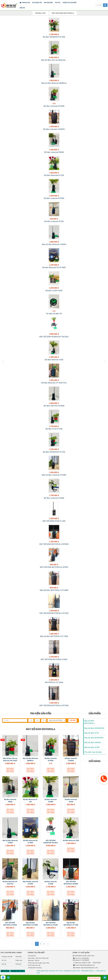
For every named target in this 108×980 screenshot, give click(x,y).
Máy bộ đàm (48, 3)
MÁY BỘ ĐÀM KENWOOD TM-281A (54, 337)
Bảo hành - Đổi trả (34, 960)
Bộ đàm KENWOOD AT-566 (54, 37)
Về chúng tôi (37, 3)
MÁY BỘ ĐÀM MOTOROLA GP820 (54, 567)
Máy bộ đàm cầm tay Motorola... (54, 60)
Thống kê (18, 964)
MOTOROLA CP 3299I (54, 682)
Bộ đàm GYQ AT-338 (54, 429)
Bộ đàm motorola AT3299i (54, 106)
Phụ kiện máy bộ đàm (93, 752)
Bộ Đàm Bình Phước (57, 971)
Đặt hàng (10, 769)
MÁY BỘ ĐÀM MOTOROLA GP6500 (54, 544)
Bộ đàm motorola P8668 (54, 152)
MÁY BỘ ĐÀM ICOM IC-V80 (54, 521)
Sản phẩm (19, 957)
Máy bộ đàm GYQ (91, 733)
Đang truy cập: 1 (18, 971)
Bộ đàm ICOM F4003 (54, 291)
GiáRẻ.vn (91, 971)
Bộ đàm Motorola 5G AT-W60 (54, 267)
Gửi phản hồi (94, 978)
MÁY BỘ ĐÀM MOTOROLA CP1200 (54, 613)
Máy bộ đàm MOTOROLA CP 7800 (54, 636)
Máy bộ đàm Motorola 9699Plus (54, 83)
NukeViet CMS (75, 971)
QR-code (5, 971)
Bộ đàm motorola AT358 (54, 221)
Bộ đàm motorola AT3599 (54, 198)
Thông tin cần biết (70, 3)
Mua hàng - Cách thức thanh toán (38, 958)
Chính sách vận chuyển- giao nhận (39, 963)
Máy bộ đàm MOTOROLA (89, 722)
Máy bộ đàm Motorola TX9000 (54, 244)
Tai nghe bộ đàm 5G (54, 314)
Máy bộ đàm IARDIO (93, 742)
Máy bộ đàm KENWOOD (94, 728)
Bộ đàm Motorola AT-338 (54, 175)
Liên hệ (22, 8)
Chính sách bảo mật (34, 965)
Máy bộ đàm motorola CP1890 (54, 475)
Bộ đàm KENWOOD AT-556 (54, 452)
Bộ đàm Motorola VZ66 (54, 360)
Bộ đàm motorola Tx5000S (54, 129)
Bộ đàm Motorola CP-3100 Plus (54, 383)
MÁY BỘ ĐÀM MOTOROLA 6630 (54, 659)
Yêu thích (10, 771)
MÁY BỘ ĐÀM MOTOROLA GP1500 (54, 706)
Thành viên (19, 960)
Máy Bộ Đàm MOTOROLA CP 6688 (54, 590)
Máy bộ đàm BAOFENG (94, 738)
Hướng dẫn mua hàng (35, 968)
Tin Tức (58, 3)
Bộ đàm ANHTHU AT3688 (54, 406)
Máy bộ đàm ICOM (92, 747)
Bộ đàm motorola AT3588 (54, 498)
